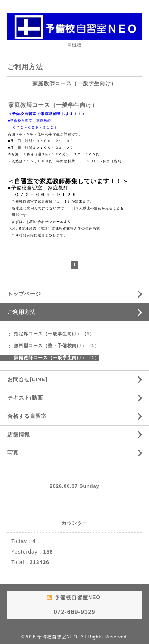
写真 (13, 453)
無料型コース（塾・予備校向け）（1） (57, 346)
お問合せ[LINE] (27, 379)
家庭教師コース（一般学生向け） (53, 105)
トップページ (24, 294)
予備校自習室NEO (57, 637)
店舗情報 (19, 434)
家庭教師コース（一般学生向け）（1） (57, 358)
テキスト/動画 (25, 398)
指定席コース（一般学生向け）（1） (54, 334)
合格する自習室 (27, 416)
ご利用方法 (21, 312)
